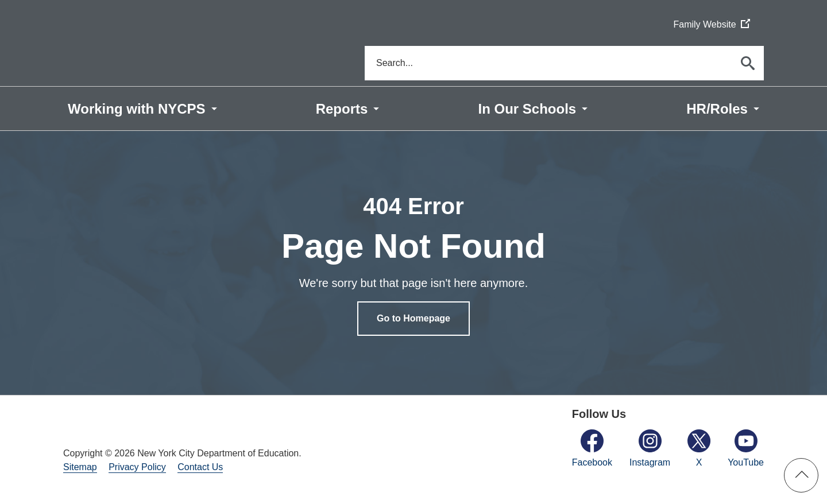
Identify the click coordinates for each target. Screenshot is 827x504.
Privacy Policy (137, 467)
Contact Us (200, 467)
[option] (413, 263)
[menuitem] (142, 108)
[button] (801, 475)
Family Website (711, 25)
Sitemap (80, 467)
